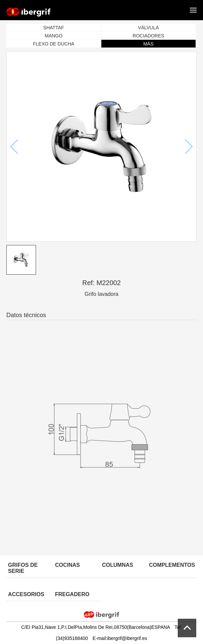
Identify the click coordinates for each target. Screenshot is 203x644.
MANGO (54, 36)
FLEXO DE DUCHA (54, 44)
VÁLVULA (148, 28)
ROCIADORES (148, 36)
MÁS (148, 44)
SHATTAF (54, 28)
